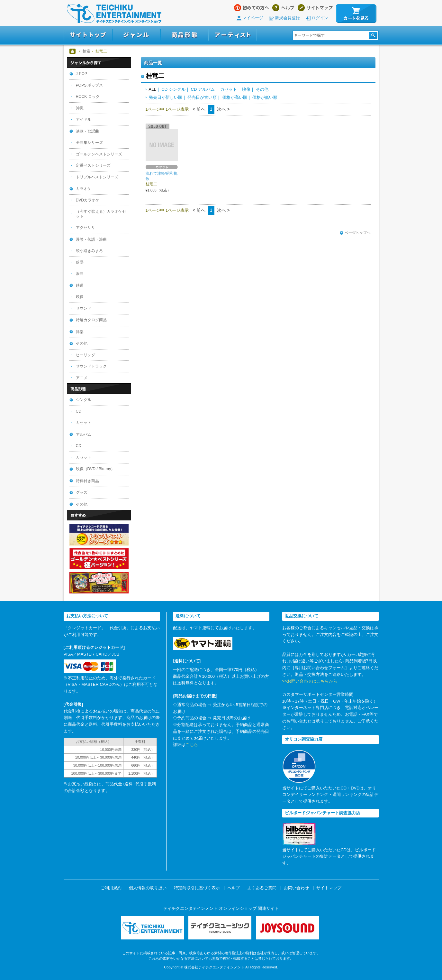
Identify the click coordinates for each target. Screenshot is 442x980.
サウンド (84, 308)
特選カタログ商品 (91, 320)
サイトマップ (315, 8)
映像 (246, 89)
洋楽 (80, 332)
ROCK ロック (88, 97)
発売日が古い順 (202, 97)
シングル (84, 400)
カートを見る (356, 14)
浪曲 (80, 274)
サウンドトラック (91, 366)
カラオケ (84, 189)
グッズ (82, 492)
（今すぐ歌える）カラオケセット (101, 214)
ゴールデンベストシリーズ (99, 154)
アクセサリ (86, 228)
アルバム (84, 434)
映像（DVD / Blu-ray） (95, 469)
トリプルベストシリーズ (97, 177)
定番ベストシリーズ (93, 165)
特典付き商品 (87, 481)
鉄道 (80, 285)
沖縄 (80, 108)
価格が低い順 (265, 97)
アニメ (82, 378)
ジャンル (136, 35)
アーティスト (233, 35)
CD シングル (173, 89)
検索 (86, 51)
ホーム (73, 51)
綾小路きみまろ (89, 251)
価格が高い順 (235, 97)
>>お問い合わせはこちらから (310, 681)
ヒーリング (86, 355)
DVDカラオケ (88, 200)
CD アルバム (203, 89)
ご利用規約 (111, 888)
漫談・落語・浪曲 (91, 239)
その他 (262, 89)
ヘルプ (283, 8)
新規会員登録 (287, 18)
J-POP (82, 74)
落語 (80, 262)
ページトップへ (355, 233)
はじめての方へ (252, 8)
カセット (229, 89)
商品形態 (185, 35)
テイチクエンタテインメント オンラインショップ (114, 14)
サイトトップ (88, 35)
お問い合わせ (296, 888)
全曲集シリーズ (89, 143)
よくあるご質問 (262, 888)
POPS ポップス (90, 85)
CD (79, 411)
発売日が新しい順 (166, 97)
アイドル (84, 119)
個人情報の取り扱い (148, 888)
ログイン (320, 18)
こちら (192, 745)
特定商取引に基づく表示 (197, 888)
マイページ (253, 18)
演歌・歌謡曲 (87, 131)
